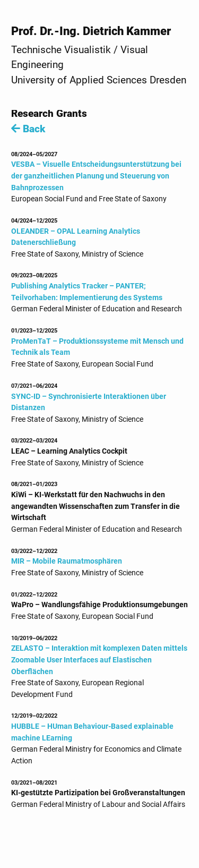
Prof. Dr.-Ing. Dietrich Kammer (91, 31)
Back (28, 129)
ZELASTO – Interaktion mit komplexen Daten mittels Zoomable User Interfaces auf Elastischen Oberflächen (99, 660)
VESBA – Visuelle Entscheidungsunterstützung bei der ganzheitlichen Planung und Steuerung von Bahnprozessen (96, 176)
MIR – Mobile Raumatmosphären (67, 561)
